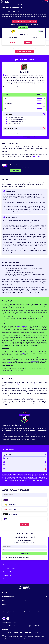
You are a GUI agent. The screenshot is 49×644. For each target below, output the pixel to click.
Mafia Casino (12, 509)
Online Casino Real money (10, 568)
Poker (9, 363)
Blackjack (23, 353)
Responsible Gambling (25, 597)
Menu (46, 2)
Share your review (15, 170)
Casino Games (25, 575)
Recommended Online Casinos (24, 51)
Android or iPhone (36, 156)
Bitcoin (36, 384)
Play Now (28, 43)
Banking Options (25, 579)
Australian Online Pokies (25, 572)
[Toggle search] (42, 2)
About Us (25, 592)
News (4, 601)
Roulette (33, 361)
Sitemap (5, 604)
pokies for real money (22, 326)
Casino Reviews (9, 5)
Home (3, 5)
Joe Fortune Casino (14, 500)
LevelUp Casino (13, 514)
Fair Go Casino (13, 505)
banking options (19, 384)
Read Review (13, 43)
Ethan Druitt (24, 72)
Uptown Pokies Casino (15, 519)
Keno (37, 361)
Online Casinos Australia (25, 565)
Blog (26, 601)
